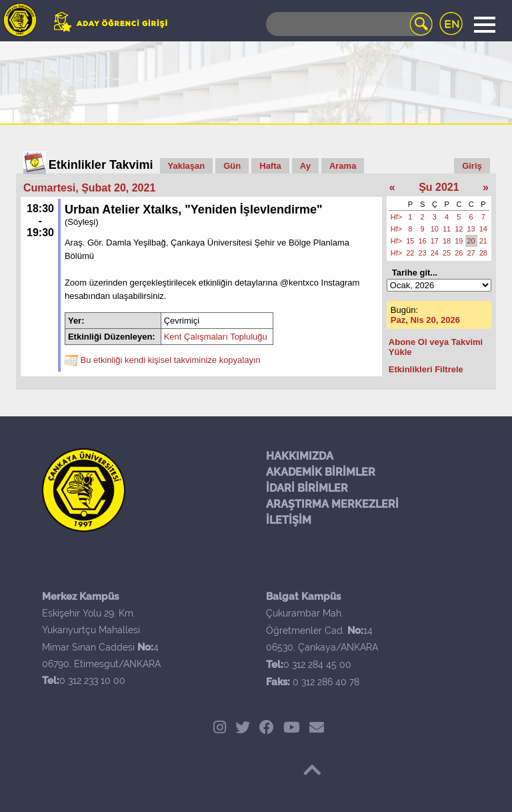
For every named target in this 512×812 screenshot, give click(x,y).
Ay (305, 166)
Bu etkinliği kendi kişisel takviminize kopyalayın (171, 361)
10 (435, 229)
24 (435, 253)
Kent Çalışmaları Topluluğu (216, 337)
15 (410, 241)
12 (459, 229)
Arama (343, 166)
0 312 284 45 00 (317, 665)
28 (483, 253)
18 (447, 241)
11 (447, 229)
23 (423, 253)
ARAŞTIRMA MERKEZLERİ (332, 504)
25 (447, 253)
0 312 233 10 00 (92, 681)
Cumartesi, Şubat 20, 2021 (89, 188)
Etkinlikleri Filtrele (426, 369)
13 (471, 229)
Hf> (396, 217)
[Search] (349, 24)
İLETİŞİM (289, 520)
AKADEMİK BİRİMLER (321, 472)
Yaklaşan (187, 166)
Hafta (270, 166)
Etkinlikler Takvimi (101, 165)
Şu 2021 (439, 187)
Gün (232, 166)
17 (435, 241)
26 (459, 253)
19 (459, 241)
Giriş (472, 166)
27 (471, 253)
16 (423, 241)
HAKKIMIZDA (300, 456)
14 (483, 229)
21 (483, 241)
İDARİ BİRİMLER (307, 488)
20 (471, 241)
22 (410, 253)
